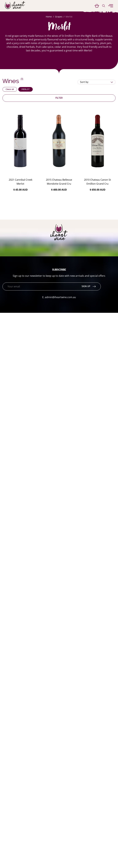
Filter (59, 98)
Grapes (59, 17)
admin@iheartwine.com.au (60, 297)
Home (49, 17)
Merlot (69, 17)
